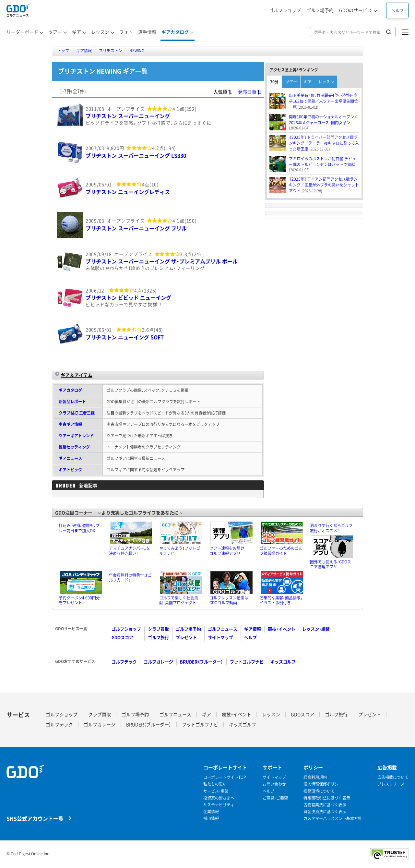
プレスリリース (391, 784)
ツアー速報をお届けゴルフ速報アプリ (227, 551)
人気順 (223, 92)
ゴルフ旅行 (158, 637)
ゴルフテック (124, 662)
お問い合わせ (274, 784)
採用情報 (211, 819)
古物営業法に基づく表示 (325, 805)
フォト (126, 32)
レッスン (326, 82)
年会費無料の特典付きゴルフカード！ (130, 578)
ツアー (291, 82)
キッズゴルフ (283, 662)
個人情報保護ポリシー (323, 784)
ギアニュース (70, 458)
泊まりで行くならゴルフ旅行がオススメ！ (331, 528)
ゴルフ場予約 (320, 10)
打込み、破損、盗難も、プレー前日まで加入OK (79, 528)
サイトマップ (220, 637)
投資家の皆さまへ (219, 798)
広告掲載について (393, 777)
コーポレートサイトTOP (225, 777)
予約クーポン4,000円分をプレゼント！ (79, 600)
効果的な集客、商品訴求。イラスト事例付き (282, 600)
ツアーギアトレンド (76, 436)
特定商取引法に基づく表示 (327, 798)
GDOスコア (122, 637)
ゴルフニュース (223, 629)
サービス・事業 (216, 791)
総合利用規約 (315, 777)
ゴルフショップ (285, 10)
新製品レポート (72, 402)
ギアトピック (70, 470)
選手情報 (147, 32)
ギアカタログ (70, 390)
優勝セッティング (74, 447)
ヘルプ (397, 10)
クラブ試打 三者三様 (77, 413)
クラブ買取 (158, 629)
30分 (274, 82)
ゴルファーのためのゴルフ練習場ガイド (281, 551)
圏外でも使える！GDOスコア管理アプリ (331, 564)
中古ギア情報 (70, 424)
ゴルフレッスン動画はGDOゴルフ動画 (229, 600)
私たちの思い (215, 784)
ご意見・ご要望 (275, 798)
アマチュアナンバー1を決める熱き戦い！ (130, 551)
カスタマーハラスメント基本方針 (333, 819)
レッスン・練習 (316, 629)
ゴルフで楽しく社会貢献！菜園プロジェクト (179, 600)
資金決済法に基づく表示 (325, 812)
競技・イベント (282, 629)
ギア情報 (253, 629)
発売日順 (250, 92)
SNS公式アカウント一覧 (35, 818)
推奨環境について (319, 791)
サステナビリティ (219, 805)
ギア (308, 82)
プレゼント (186, 637)
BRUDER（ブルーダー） (202, 662)
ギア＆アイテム (77, 375)
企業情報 (211, 812)
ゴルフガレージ (158, 662)
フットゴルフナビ (247, 662)
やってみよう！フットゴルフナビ (180, 551)
